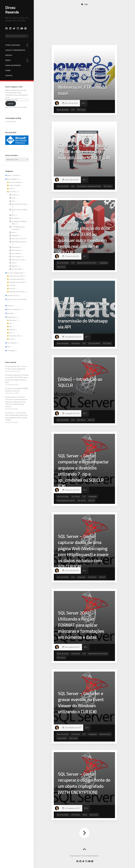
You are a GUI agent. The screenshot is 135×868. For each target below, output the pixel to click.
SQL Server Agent (17, 269)
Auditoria (14, 195)
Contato (9, 76)
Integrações (15, 236)
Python (14, 263)
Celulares (10, 306)
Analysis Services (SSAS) (16, 276)
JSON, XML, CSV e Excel (18, 239)
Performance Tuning (18, 260)
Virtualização (11, 351)
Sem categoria (12, 343)
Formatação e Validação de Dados (89, 186)
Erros (13, 215)
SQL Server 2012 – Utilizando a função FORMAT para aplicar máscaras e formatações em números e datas (81, 625)
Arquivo (9, 55)
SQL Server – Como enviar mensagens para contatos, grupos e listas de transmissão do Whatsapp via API (83, 315)
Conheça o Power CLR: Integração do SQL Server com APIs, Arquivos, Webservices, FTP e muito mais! (82, 81)
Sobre (8, 70)
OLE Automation (16, 257)
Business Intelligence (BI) (15, 273)
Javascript (12, 330)
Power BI (12, 289)
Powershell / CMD (15, 336)
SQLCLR (12, 339)
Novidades (10, 313)
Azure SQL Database (15, 182)
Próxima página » (84, 833)
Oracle (11, 189)
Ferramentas (15, 218)
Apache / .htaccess (13, 175)
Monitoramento (16, 250)
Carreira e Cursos (12, 295)
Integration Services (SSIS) (17, 282)
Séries (8, 60)
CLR (13, 201)
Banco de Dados (12, 179)
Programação (11, 317)
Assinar (11, 104)
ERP (11, 327)
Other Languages (13, 45)
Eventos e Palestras (13, 309)
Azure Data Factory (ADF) (17, 279)
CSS (10, 323)
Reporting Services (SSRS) (17, 292)
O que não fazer (16, 254)
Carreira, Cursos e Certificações (17, 299)
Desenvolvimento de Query (20, 204)
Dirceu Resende (12, 10)
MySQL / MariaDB (14, 185)
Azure (13, 198)
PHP (11, 333)
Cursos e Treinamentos (15, 50)
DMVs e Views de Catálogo (19, 210)
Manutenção (15, 247)
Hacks (13, 232)
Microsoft (12, 285)
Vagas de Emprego (13, 65)
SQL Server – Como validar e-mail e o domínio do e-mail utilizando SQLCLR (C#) (84, 152)
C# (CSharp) (13, 320)
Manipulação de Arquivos (19, 242)
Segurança (15, 266)
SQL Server (13, 192)
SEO (8, 347)
